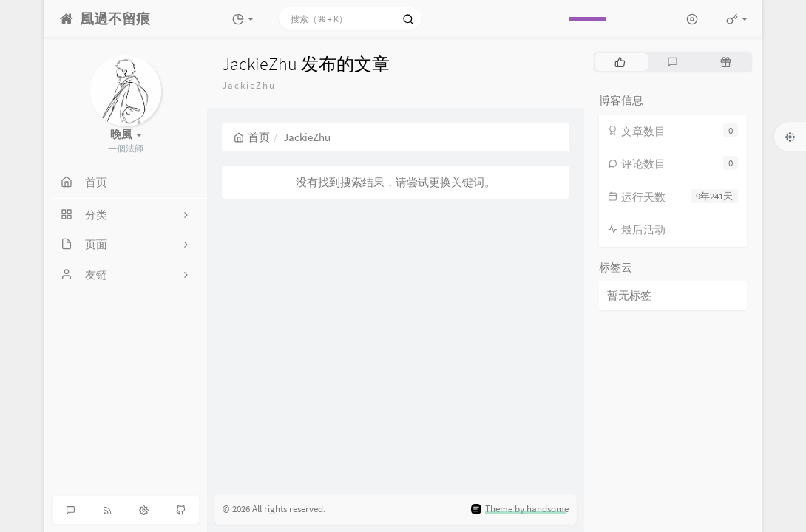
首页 (252, 137)
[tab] (620, 62)
